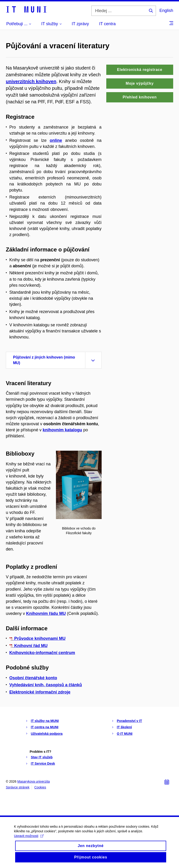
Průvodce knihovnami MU (37, 638)
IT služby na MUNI (45, 721)
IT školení (124, 727)
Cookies (40, 787)
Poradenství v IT (129, 721)
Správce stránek (18, 787)
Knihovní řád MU (28, 646)
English (166, 10)
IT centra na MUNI (45, 727)
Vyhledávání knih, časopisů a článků (46, 685)
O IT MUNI (125, 734)
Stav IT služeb (42, 757)
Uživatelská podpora (47, 734)
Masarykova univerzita (33, 781)
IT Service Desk (43, 763)
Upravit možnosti (29, 842)
